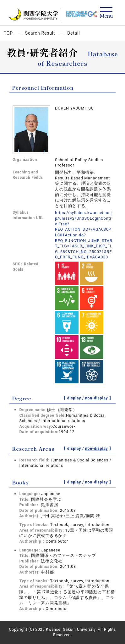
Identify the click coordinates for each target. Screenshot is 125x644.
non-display (97, 398)
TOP (8, 33)
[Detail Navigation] (106, 13)
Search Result (40, 33)
